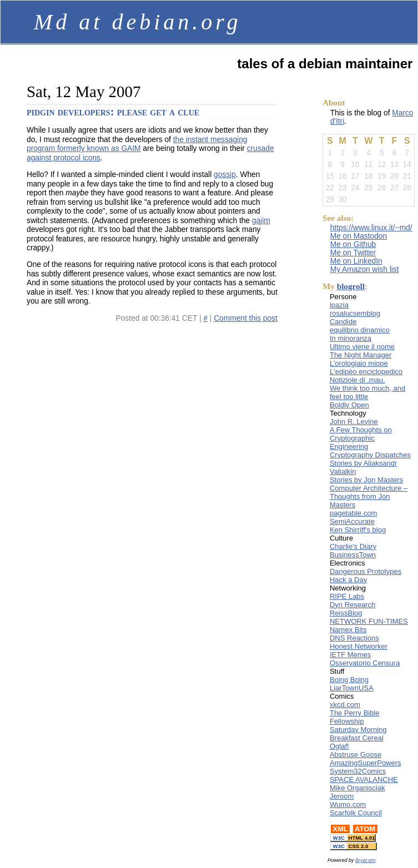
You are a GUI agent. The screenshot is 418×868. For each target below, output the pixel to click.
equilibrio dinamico (360, 330)
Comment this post (246, 318)
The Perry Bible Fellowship (355, 717)
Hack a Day (348, 580)
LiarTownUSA (352, 688)
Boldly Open (349, 405)
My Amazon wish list (365, 269)
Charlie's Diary (353, 546)
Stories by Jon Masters (366, 480)
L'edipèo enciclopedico (366, 372)
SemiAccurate (352, 521)
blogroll (351, 286)
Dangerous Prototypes (366, 571)
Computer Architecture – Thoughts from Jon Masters (369, 496)
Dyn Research (352, 605)
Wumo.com (348, 804)
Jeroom (342, 796)
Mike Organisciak (357, 788)
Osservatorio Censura (365, 663)
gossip (225, 175)
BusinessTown (353, 555)
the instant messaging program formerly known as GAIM (137, 144)
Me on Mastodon (359, 236)
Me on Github (353, 244)
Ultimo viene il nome (362, 347)
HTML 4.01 (353, 838)
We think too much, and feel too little (367, 392)
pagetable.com (353, 513)
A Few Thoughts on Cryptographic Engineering (361, 438)
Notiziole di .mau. (357, 380)
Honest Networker (359, 646)
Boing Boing (349, 680)
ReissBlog (346, 613)
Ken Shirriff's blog (358, 530)
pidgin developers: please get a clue (113, 112)
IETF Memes (350, 655)
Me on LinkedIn (356, 261)
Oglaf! (339, 746)
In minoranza (351, 338)
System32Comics (358, 771)
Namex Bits (348, 630)
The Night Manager (361, 355)
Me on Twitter (353, 253)
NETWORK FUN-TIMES (369, 621)
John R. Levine (354, 422)
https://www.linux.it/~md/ (371, 228)
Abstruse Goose (356, 755)
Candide (343, 322)
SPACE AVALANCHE (364, 779)
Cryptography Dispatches (370, 455)
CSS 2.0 (353, 846)
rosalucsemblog (355, 313)
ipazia (339, 305)
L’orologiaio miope (359, 363)
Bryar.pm (365, 860)
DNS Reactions (354, 638)
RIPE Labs (347, 596)
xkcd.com (345, 705)
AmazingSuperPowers (366, 763)
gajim (261, 221)
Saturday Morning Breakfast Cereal (358, 734)
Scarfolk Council (356, 813)
